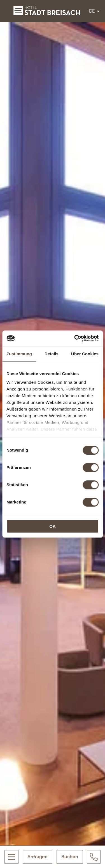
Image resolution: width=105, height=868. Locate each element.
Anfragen (38, 857)
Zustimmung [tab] (19, 354)
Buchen (70, 857)
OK (53, 526)
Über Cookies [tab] (85, 354)
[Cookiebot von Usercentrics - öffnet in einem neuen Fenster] (75, 338)
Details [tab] (52, 354)
